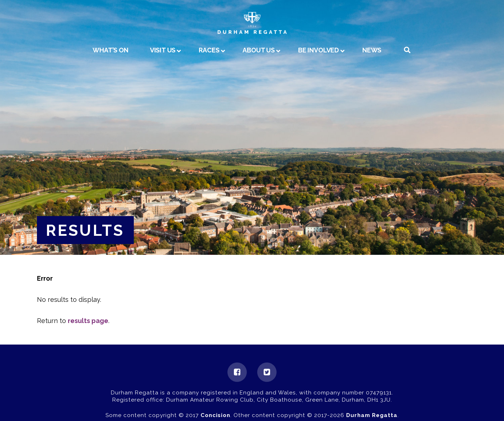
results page (88, 321)
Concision (215, 415)
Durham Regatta (372, 415)
